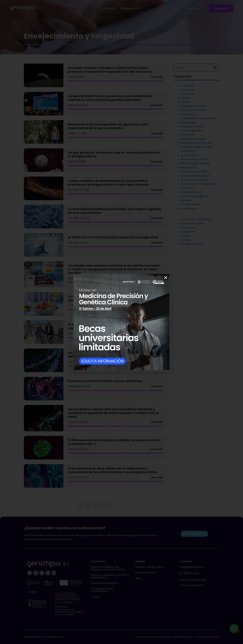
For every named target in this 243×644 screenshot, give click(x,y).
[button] (166, 278)
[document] (122, 322)
